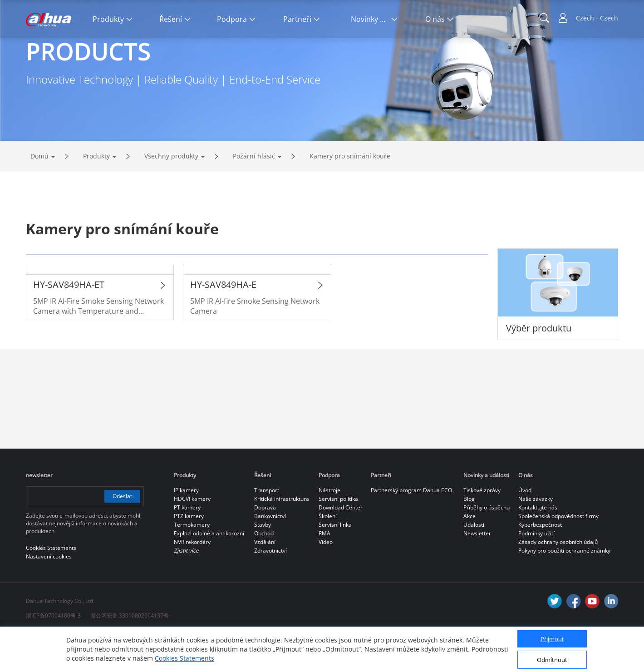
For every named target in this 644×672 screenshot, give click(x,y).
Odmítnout (552, 660)
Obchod (264, 571)
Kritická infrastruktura (282, 537)
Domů (39, 194)
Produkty (96, 194)
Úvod (525, 528)
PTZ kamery (189, 554)
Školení (328, 554)
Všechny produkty (171, 194)
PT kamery (187, 546)
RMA (324, 571)
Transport (267, 528)
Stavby (263, 563)
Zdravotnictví (270, 589)
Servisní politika (338, 537)
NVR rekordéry (192, 580)
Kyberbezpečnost (540, 563)
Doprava (265, 546)
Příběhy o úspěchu (487, 546)
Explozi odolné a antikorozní (209, 571)
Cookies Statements (184, 658)
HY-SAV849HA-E (223, 323)
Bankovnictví (270, 554)
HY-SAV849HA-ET (69, 323)
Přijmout (552, 639)
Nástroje (329, 528)
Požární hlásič (254, 194)
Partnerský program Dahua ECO (411, 528)
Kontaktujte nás (538, 546)
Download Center (341, 546)
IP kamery (186, 528)
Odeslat (122, 534)
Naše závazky (536, 537)
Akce (469, 554)
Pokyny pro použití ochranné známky (564, 589)
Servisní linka (335, 563)
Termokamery (192, 563)
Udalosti (474, 563)
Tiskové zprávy (482, 528)
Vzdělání (265, 580)
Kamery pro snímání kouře (350, 194)
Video (326, 580)
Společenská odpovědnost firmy (558, 554)
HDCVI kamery (192, 537)
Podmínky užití (536, 571)
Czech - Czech (597, 18)
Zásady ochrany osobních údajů (558, 580)
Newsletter (477, 571)
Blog (469, 537)
